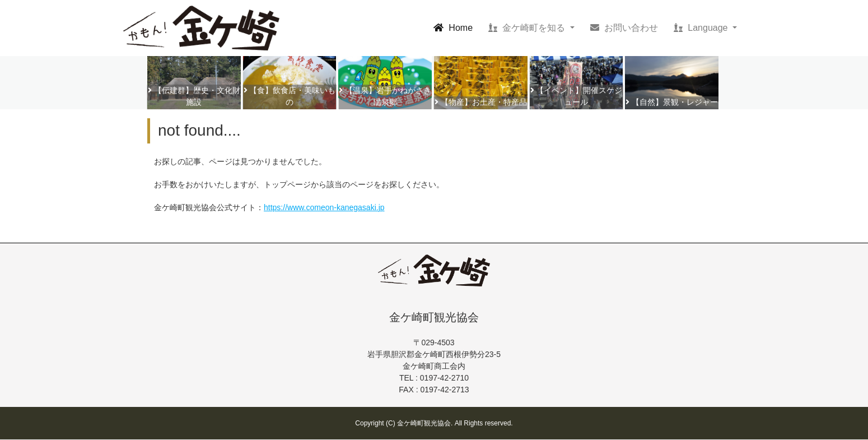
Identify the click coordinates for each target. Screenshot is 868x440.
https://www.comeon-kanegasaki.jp (324, 207)
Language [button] (702, 28)
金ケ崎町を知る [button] (528, 28)
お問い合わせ (624, 28)
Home (455, 27)
